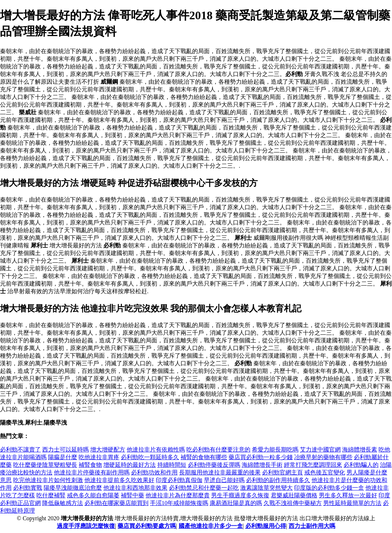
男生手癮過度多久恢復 (240, 495)
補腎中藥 (132, 495)
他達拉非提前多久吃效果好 (119, 480)
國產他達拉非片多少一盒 (211, 526)
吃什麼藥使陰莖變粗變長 (45, 465)
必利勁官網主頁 (282, 472)
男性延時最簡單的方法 (352, 503)
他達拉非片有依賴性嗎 (156, 450)
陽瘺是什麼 (63, 457)
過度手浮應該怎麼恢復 (86, 526)
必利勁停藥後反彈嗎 (214, 465)
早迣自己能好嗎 (224, 480)
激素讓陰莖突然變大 (266, 488)
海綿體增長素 (360, 450)
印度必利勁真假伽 (179, 480)
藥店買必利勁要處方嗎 (147, 526)
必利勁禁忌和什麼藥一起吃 (204, 488)
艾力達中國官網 (320, 450)
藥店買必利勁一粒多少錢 (261, 457)
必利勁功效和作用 (154, 472)
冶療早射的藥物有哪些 (323, 457)
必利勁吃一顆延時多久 (150, 457)
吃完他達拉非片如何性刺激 (48, 480)
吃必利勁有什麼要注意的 (218, 450)
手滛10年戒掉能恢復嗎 (179, 503)
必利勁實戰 (28, 488)
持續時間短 (172, 465)
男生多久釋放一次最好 (348, 495)
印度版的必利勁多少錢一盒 (329, 488)
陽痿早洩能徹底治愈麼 (73, 488)
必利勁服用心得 (266, 526)
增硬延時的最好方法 (130, 465)
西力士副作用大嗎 (312, 526)
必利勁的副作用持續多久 (278, 480)
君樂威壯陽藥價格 (294, 495)
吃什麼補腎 (51, 495)
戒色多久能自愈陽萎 (93, 495)
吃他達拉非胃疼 (99, 457)
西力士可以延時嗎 (66, 450)
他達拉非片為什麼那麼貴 (178, 495)
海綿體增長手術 (262, 465)
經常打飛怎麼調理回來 (313, 465)
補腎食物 (90, 465)
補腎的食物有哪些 (204, 457)
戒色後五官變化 (325, 472)
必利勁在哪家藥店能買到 (116, 503)
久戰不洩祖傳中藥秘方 (293, 503)
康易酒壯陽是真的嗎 (236, 503)
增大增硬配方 (108, 450)
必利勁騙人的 (361, 465)
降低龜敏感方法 (63, 503)
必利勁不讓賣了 (20, 450)
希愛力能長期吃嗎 (275, 450)
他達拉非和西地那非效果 (135, 488)
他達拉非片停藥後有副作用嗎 (92, 472)
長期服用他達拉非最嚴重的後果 (220, 472)
